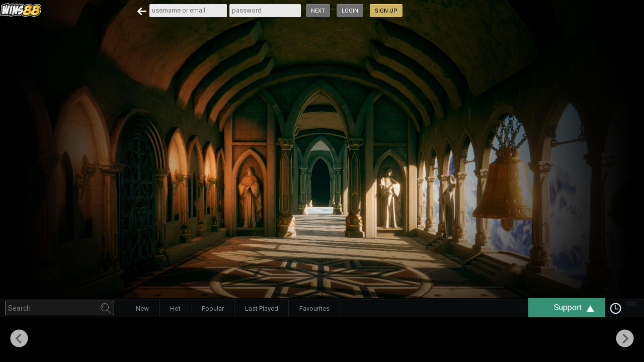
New (142, 308)
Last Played (262, 308)
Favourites (314, 308)
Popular (213, 308)
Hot (175, 308)
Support (579, 307)
